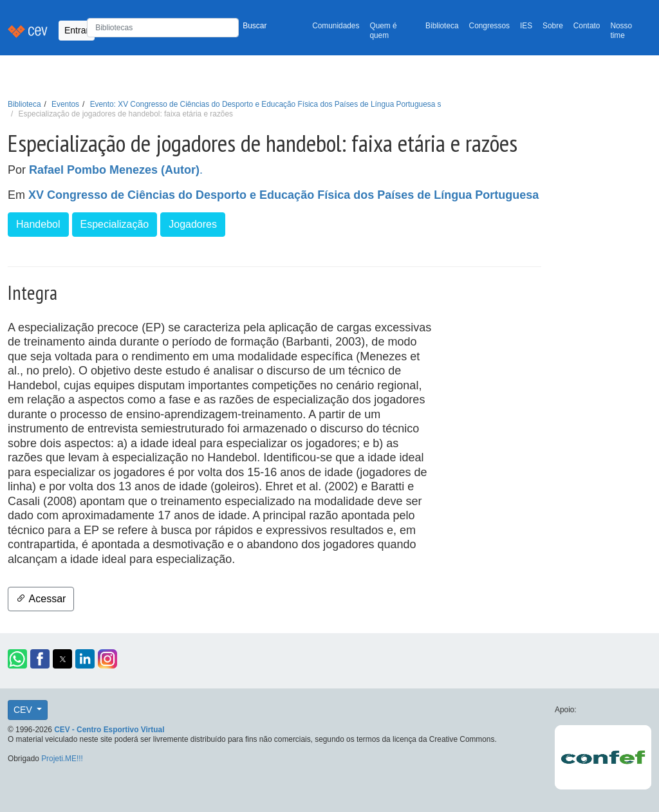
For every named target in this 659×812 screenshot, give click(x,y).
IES (526, 26)
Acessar (41, 599)
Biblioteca (442, 26)
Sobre (553, 26)
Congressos (489, 26)
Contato (587, 26)
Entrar (77, 30)
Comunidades (336, 26)
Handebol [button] (38, 224)
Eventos (65, 104)
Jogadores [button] (193, 224)
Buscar (255, 26)
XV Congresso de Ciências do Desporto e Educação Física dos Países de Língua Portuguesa (283, 195)
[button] (17, 659)
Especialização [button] (115, 224)
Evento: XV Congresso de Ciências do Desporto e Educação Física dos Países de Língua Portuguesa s (266, 104)
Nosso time (621, 31)
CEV (24, 710)
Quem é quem (383, 31)
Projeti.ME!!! (62, 759)
